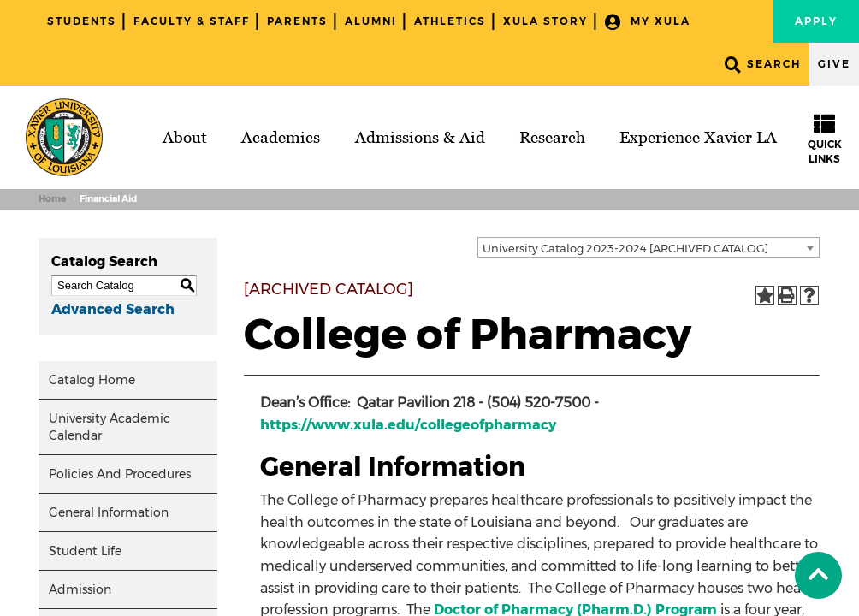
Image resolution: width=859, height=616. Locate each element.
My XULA (648, 22)
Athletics (450, 21)
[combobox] (649, 247)
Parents (297, 21)
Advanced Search (113, 309)
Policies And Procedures (120, 474)
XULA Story (545, 21)
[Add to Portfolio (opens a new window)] (765, 295)
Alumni (371, 21)
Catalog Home (92, 380)
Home (52, 199)
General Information (109, 512)
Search (763, 65)
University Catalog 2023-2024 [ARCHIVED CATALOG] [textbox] (625, 248)
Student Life (85, 551)
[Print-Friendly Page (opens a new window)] (787, 295)
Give (834, 64)
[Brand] (64, 137)
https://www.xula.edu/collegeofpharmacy (408, 425)
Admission (80, 589)
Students (82, 21)
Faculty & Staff (192, 21)
